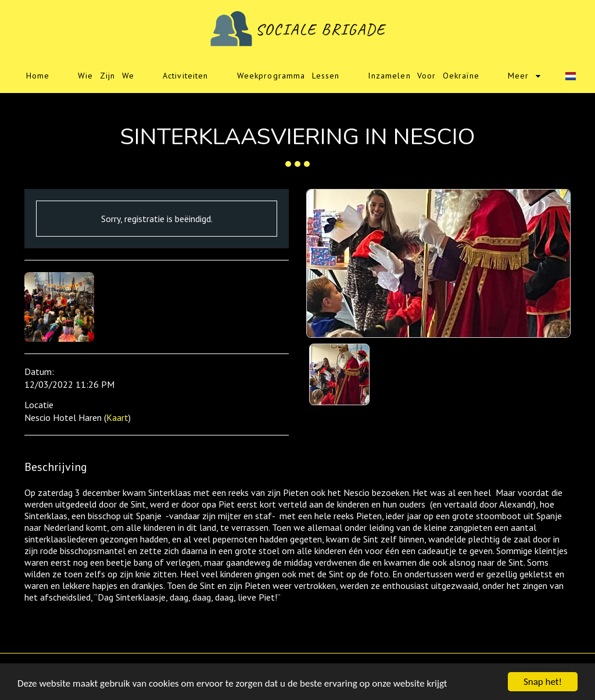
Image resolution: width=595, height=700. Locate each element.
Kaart (117, 417)
